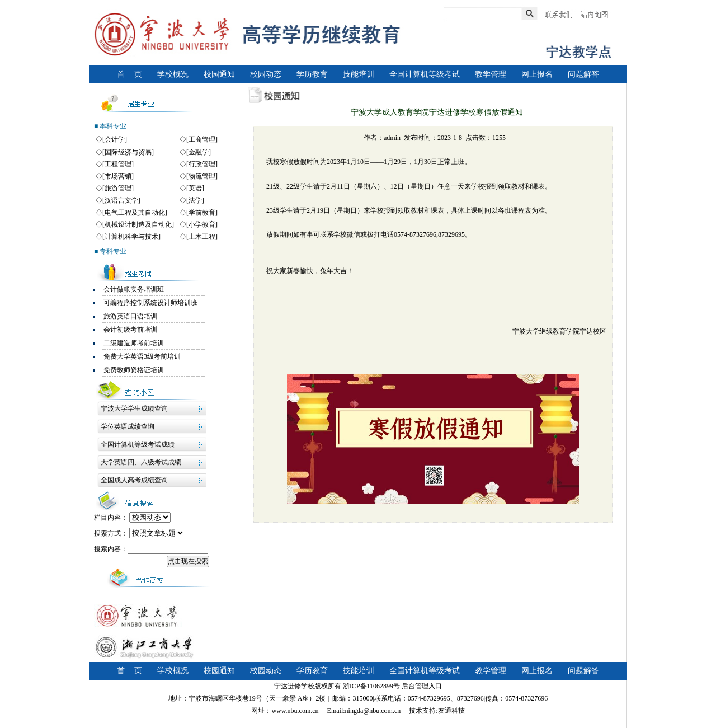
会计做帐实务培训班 (134, 289)
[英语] (195, 188)
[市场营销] (118, 176)
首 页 (130, 74)
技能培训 (359, 74)
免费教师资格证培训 (134, 370)
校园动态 (266, 74)
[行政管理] (202, 164)
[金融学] (199, 152)
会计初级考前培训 (130, 330)
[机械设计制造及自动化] (138, 224)
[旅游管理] (118, 188)
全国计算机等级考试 (425, 74)
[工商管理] (202, 139)
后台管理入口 (422, 686)
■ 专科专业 (110, 251)
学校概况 (173, 74)
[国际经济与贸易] (128, 152)
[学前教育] (202, 213)
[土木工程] (202, 237)
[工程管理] (118, 164)
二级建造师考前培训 (134, 343)
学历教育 (312, 74)
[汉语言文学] (121, 200)
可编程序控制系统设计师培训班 (150, 303)
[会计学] (115, 139)
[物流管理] (202, 176)
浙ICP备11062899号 (371, 686)
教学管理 (491, 74)
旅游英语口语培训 (130, 316)
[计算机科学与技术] (131, 237)
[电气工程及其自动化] (135, 213)
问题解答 (583, 74)
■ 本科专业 (110, 126)
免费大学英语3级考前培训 (142, 356)
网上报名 (537, 74)
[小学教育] (202, 224)
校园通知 (219, 74)
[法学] (195, 200)
